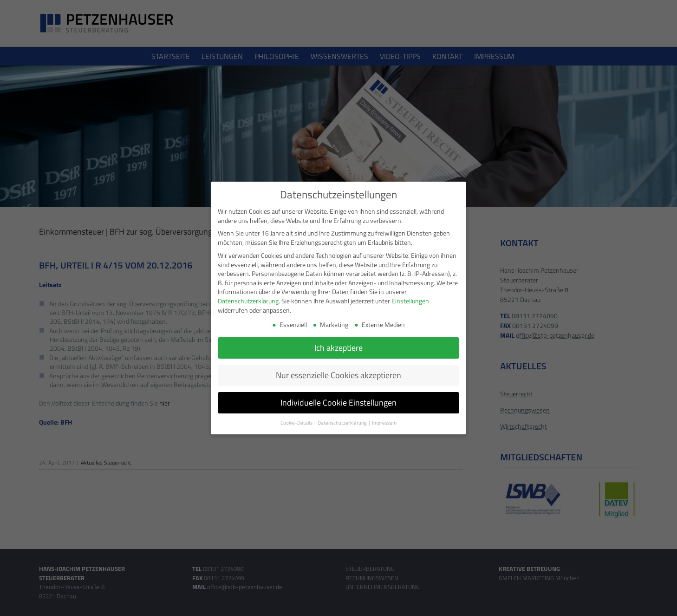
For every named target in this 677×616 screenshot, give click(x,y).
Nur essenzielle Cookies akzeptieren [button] (338, 375)
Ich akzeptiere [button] (338, 348)
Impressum (384, 423)
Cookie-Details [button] (297, 423)
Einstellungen (410, 301)
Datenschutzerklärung (248, 301)
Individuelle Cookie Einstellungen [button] (338, 403)
